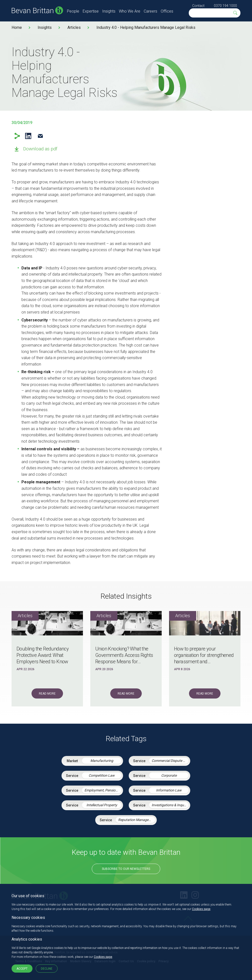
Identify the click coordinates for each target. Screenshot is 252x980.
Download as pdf (40, 149)
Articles (74, 27)
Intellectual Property (102, 805)
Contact (198, 6)
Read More (47, 694)
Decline (47, 969)
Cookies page (201, 909)
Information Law (169, 790)
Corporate (169, 775)
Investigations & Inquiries (170, 805)
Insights (109, 11)
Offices (167, 11)
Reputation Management (137, 820)
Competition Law (102, 775)
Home (17, 27)
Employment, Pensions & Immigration (103, 790)
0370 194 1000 (225, 6)
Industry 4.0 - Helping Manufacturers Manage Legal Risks (146, 27)
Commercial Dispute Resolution (170, 761)
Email (40, 136)
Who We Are (130, 11)
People (73, 11)
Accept (22, 969)
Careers (150, 11)
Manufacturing (102, 761)
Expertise (91, 11)
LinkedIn (28, 136)
